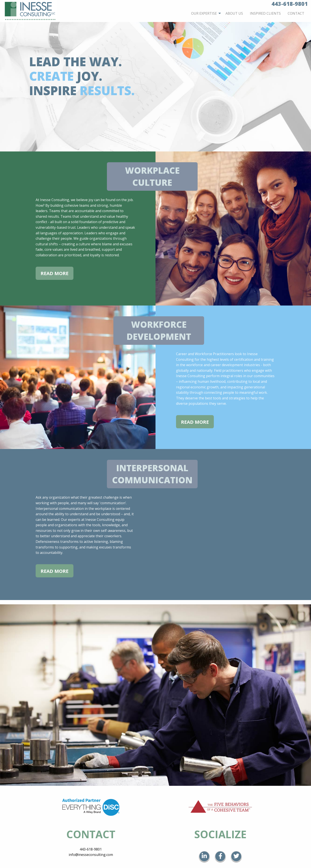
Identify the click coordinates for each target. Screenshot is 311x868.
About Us (234, 13)
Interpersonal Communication (152, 474)
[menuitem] (205, 13)
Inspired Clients (265, 13)
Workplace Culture (152, 176)
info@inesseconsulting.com (91, 855)
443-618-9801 (91, 849)
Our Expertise (204, 13)
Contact (296, 13)
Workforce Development (159, 330)
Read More (55, 273)
